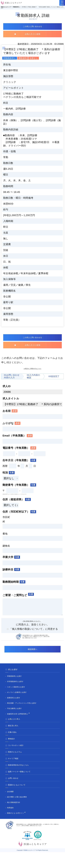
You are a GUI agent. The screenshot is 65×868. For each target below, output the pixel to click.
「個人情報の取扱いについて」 (32, 624)
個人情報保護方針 (15, 806)
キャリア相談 (14, 763)
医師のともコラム (16, 756)
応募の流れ (13, 736)
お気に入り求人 (15, 723)
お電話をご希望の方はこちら (33, 370)
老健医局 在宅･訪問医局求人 (20, 718)
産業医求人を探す (15, 702)
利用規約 (11, 812)
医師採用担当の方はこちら (20, 769)
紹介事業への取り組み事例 (19, 801)
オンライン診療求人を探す (19, 696)
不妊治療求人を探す (16, 712)
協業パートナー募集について (21, 776)
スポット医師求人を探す (18, 691)
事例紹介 (12, 743)
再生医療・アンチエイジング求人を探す (25, 707)
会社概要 (11, 796)
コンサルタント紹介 (17, 750)
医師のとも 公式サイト (17, 817)
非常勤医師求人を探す (17, 686)
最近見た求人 (14, 730)
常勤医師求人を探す (16, 680)
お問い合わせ (14, 782)
